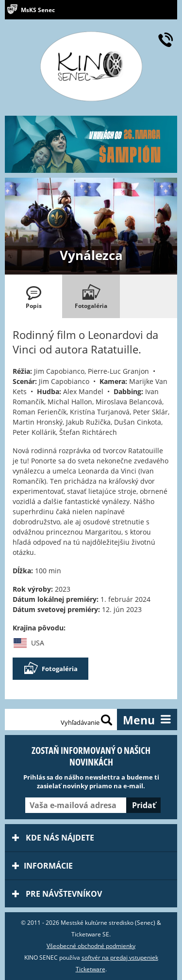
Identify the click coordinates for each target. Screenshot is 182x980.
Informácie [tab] (42, 866)
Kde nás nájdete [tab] (53, 838)
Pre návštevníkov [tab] (57, 894)
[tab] (33, 296)
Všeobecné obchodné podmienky (91, 946)
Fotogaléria (50, 669)
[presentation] (33, 296)
